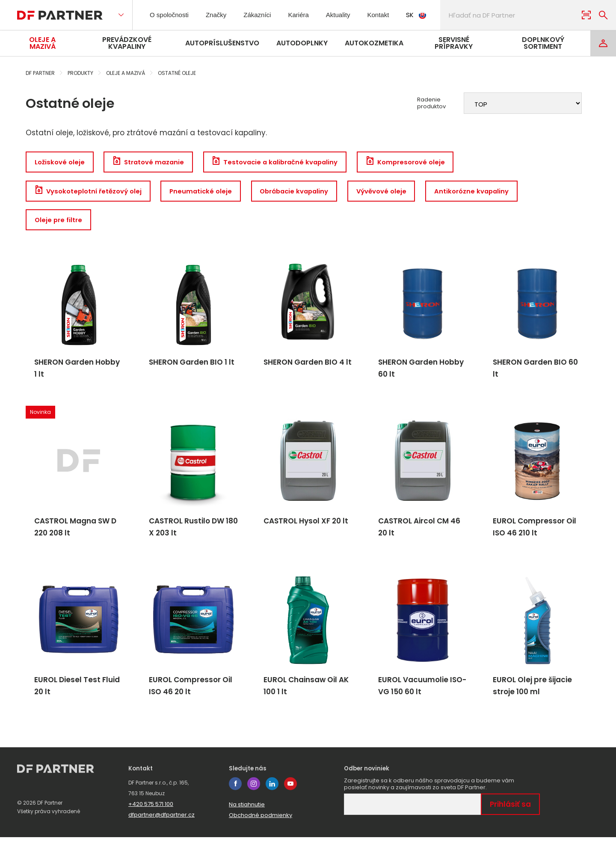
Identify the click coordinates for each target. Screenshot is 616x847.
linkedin (272, 794)
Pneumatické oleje (205, 192)
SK (433, 15)
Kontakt (393, 15)
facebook (235, 794)
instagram (254, 794)
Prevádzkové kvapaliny (127, 43)
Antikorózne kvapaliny (486, 192)
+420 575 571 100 (151, 814)
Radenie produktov (431, 103)
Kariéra (308, 15)
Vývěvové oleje (394, 192)
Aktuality (350, 15)
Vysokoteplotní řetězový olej (89, 192)
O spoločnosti (172, 15)
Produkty (80, 73)
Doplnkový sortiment (543, 43)
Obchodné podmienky (261, 825)
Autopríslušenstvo (222, 43)
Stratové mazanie (151, 162)
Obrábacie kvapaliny (303, 192)
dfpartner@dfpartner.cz (161, 825)
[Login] (603, 43)
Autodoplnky (302, 43)
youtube (290, 794)
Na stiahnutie (247, 814)
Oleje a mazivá (42, 43)
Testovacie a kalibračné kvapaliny (283, 162)
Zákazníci (265, 15)
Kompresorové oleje (417, 162)
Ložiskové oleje (60, 162)
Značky (222, 15)
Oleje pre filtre (59, 222)
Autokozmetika (374, 43)
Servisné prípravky (454, 43)
